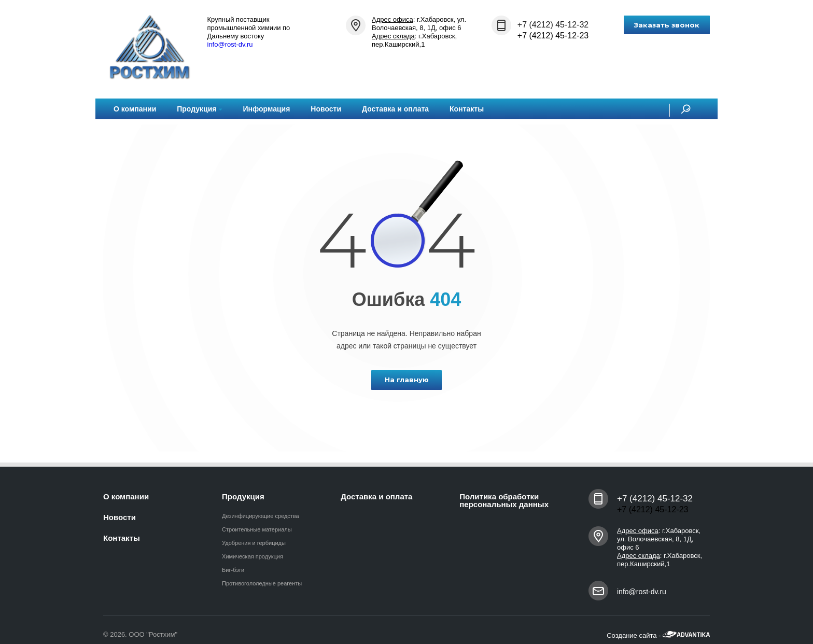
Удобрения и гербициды (254, 543)
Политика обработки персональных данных (504, 500)
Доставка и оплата (395, 109)
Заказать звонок (667, 25)
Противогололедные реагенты (262, 583)
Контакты (467, 109)
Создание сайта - (658, 635)
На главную (407, 380)
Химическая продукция (253, 556)
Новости (326, 109)
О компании (135, 109)
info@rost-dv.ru (230, 44)
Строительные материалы (257, 529)
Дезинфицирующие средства (261, 516)
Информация (266, 109)
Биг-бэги (233, 570)
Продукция (199, 109)
